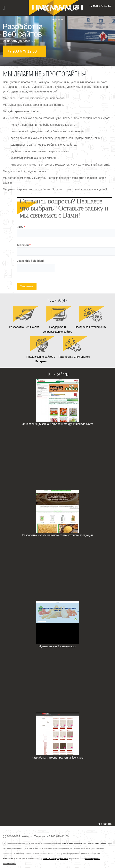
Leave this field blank (31, 261)
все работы (105, 824)
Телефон (24, 245)
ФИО (21, 227)
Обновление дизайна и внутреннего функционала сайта (58, 424)
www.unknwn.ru (37, 843)
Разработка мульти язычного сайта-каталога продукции (57, 535)
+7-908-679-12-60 (100, 6)
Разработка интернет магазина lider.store (57, 758)
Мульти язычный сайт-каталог (57, 646)
